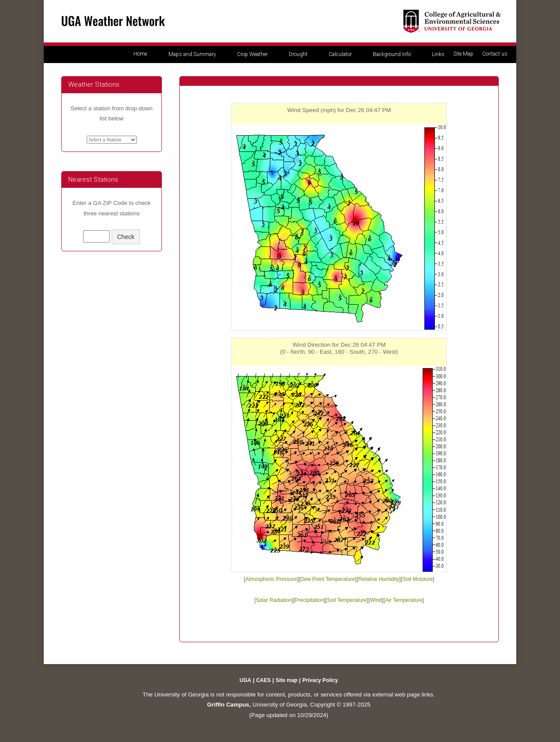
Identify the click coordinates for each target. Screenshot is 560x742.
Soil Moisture (418, 579)
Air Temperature (404, 600)
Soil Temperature (347, 600)
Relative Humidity (379, 579)
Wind (376, 600)
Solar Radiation (274, 600)
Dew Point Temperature (327, 579)
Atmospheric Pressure (271, 579)
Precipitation (309, 600)
